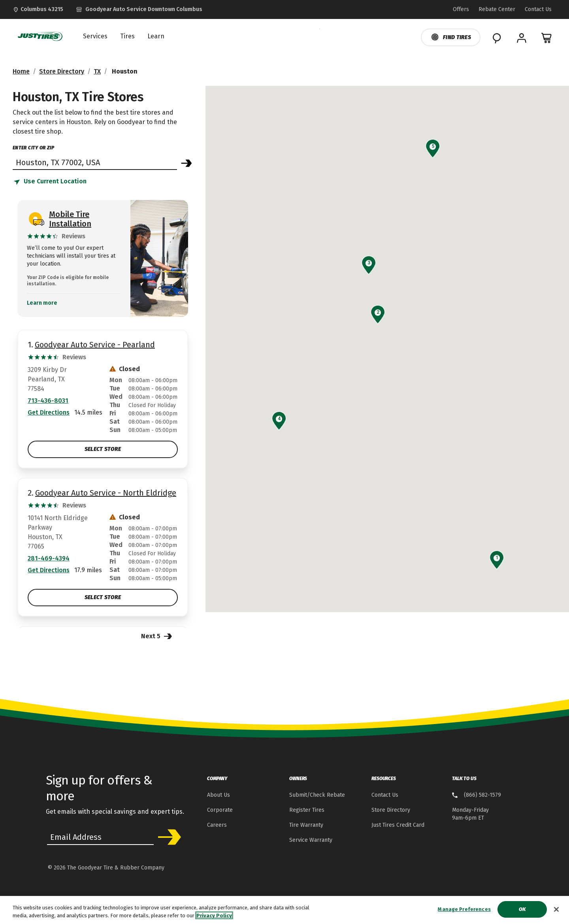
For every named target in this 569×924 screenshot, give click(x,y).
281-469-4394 (49, 558)
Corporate (220, 810)
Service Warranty (311, 840)
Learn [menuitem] (156, 36)
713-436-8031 (48, 401)
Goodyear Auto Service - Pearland (95, 345)
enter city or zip (33, 148)
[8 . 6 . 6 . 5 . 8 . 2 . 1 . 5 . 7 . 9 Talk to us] (477, 796)
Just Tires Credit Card (398, 825)
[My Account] (522, 38)
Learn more (42, 303)
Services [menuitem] (95, 36)
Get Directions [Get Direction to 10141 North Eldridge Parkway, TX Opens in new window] (49, 570)
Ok (522, 912)
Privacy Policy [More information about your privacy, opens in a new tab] (214, 918)
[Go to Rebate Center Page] (497, 10)
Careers (217, 825)
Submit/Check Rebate (317, 795)
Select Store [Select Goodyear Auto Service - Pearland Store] (103, 449)
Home (21, 71)
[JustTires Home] (38, 36)
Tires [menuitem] (127, 36)
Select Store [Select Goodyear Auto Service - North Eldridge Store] (103, 597)
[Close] (556, 912)
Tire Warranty (306, 825)
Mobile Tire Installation (70, 219)
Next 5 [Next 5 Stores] (157, 636)
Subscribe (167, 837)
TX (97, 71)
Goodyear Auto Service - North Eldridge (106, 493)
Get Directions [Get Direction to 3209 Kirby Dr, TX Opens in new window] (49, 412)
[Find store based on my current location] (50, 182)
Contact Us (385, 795)
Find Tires (451, 37)
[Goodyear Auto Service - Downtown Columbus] (139, 9)
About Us (219, 795)
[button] (497, 558)
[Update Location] (38, 9)
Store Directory (62, 71)
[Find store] (95, 162)
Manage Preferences (464, 912)
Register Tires (307, 810)
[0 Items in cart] (547, 38)
